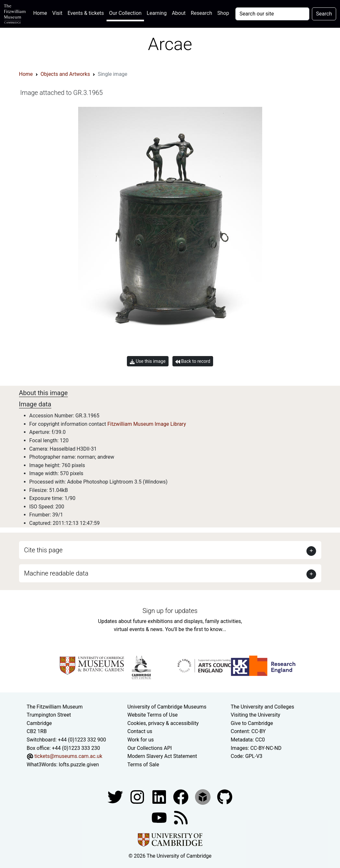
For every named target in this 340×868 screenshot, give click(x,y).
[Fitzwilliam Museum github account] (225, 797)
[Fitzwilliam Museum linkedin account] (181, 797)
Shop (223, 13)
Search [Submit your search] (324, 14)
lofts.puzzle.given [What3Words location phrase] (79, 765)
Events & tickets (86, 13)
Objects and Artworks (65, 74)
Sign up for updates (170, 611)
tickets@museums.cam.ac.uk (68, 756)
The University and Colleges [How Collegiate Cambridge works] (262, 707)
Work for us (141, 740)
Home (41, 12)
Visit (57, 13)
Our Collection (125, 13)
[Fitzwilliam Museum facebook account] (160, 797)
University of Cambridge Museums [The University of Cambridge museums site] (167, 707)
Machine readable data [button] (56, 573)
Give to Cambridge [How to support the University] (252, 723)
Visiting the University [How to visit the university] (255, 715)
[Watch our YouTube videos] (160, 817)
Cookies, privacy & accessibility (163, 723)
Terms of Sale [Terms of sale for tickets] (143, 765)
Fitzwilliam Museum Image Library (147, 424)
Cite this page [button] (43, 550)
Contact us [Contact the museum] (140, 731)
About (179, 13)
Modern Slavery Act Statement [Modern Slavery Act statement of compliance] (162, 756)
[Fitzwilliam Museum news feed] (181, 817)
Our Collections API (150, 748)
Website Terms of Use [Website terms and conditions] (153, 715)
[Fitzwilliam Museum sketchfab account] (203, 797)
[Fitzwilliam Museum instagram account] (138, 797)
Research (201, 13)
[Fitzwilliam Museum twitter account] (116, 797)
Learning (157, 13)
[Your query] (272, 14)
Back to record (193, 361)
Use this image (148, 361)
